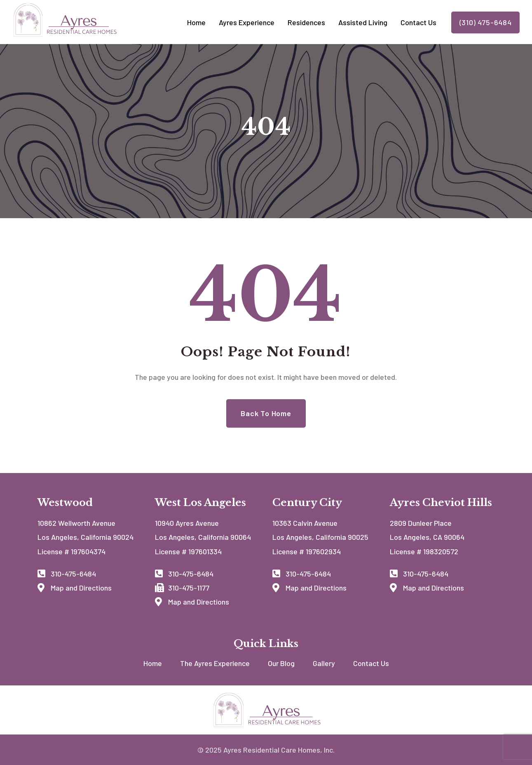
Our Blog (281, 663)
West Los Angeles (200, 503)
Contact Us (371, 663)
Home (153, 663)
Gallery (324, 663)
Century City (307, 503)
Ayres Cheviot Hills (441, 503)
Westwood (65, 503)
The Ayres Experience (215, 663)
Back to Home (266, 413)
